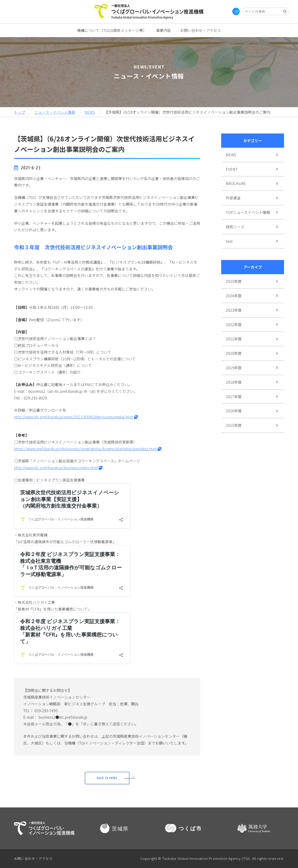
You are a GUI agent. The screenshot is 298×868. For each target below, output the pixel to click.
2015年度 (234, 425)
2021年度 (234, 339)
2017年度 (234, 396)
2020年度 (234, 353)
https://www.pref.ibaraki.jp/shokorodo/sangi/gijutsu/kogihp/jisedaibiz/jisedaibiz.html (85, 449)
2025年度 (234, 281)
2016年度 (234, 411)
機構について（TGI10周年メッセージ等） (112, 30)
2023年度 (234, 310)
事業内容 (163, 30)
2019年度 (234, 368)
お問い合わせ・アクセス (201, 30)
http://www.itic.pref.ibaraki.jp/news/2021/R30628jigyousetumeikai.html (74, 417)
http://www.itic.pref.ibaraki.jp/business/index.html (56, 468)
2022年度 (234, 325)
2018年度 (234, 382)
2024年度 (234, 296)
